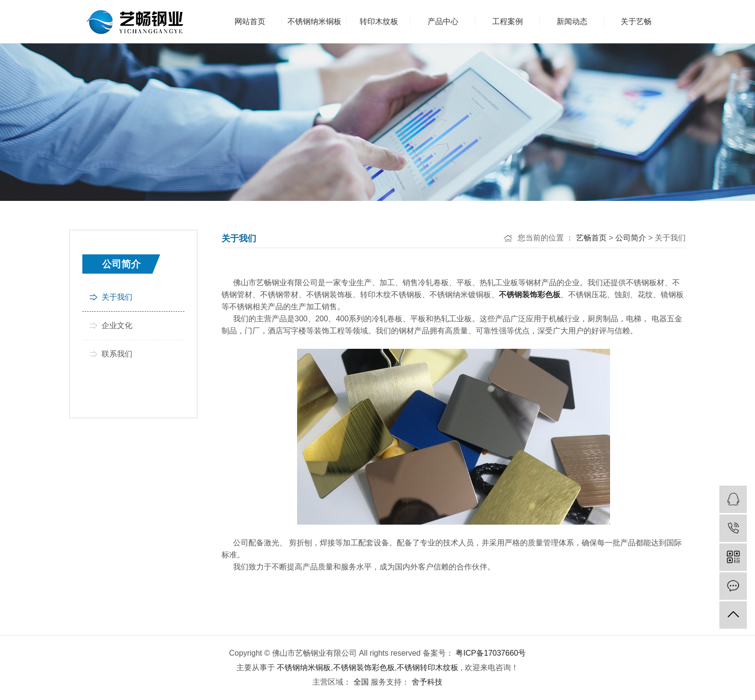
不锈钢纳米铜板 (304, 667)
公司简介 (631, 238)
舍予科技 (426, 682)
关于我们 (117, 297)
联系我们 (117, 354)
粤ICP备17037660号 (491, 653)
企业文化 (117, 325)
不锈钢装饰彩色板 (364, 667)
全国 (361, 682)
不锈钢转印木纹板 (428, 667)
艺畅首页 (591, 238)
